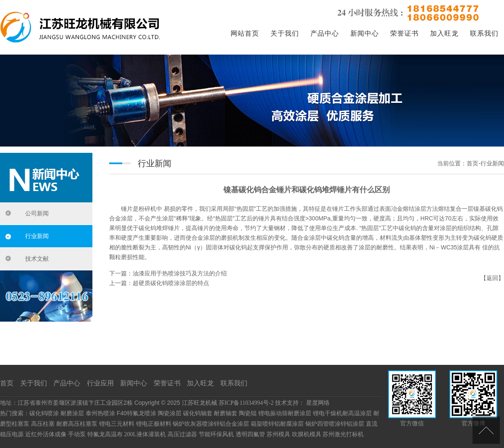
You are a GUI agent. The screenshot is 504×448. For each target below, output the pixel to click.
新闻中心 (365, 33)
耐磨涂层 (72, 413)
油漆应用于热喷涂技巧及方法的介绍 (180, 274)
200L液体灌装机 (145, 434)
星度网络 (318, 403)
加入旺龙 (444, 33)
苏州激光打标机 (343, 434)
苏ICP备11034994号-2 (246, 403)
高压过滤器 (182, 434)
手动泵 (77, 434)
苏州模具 (278, 434)
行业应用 (100, 383)
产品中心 (325, 33)
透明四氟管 (250, 434)
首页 (7, 383)
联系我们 (484, 33)
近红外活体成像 (46, 434)
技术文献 (37, 259)
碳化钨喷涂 (44, 413)
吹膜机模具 (307, 434)
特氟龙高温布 (105, 434)
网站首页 (245, 33)
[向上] (486, 430)
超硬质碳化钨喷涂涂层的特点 (171, 283)
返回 (492, 278)
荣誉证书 (404, 33)
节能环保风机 (216, 434)
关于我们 (285, 33)
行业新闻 (37, 236)
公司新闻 (37, 214)
